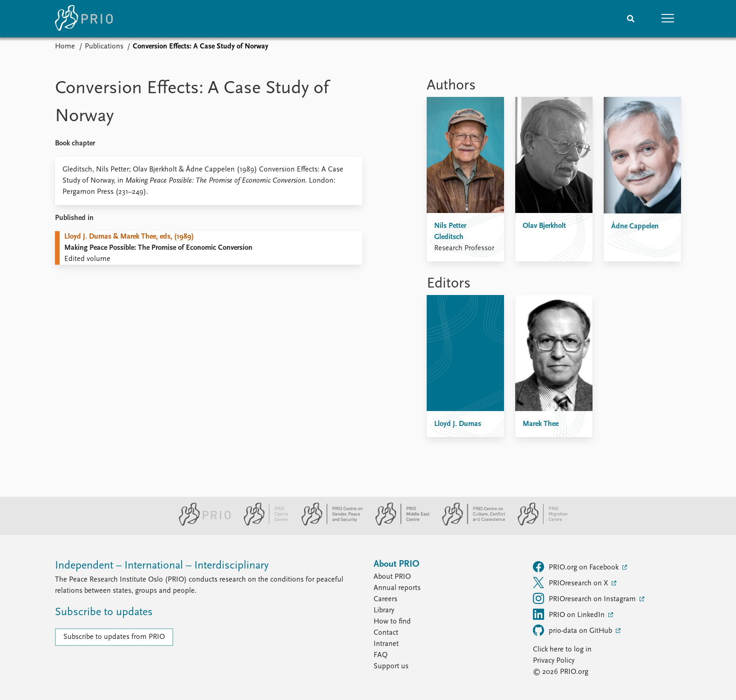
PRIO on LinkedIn (570, 614)
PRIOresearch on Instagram (585, 598)
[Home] (84, 19)
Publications (104, 47)
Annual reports (397, 588)
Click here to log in (562, 650)
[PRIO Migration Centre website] (538, 524)
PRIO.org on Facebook (577, 567)
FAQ (381, 655)
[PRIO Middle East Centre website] (399, 524)
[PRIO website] (201, 524)
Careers (385, 599)
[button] (668, 19)
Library (384, 611)
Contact (386, 633)
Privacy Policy (554, 661)
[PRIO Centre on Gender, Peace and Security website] (328, 524)
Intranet (386, 644)
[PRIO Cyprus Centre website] (262, 524)
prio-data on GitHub (573, 630)
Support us (391, 666)
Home (65, 47)
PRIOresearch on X (571, 583)
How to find (392, 622)
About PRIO (392, 577)
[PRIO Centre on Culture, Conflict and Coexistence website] (470, 524)
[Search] (631, 19)
